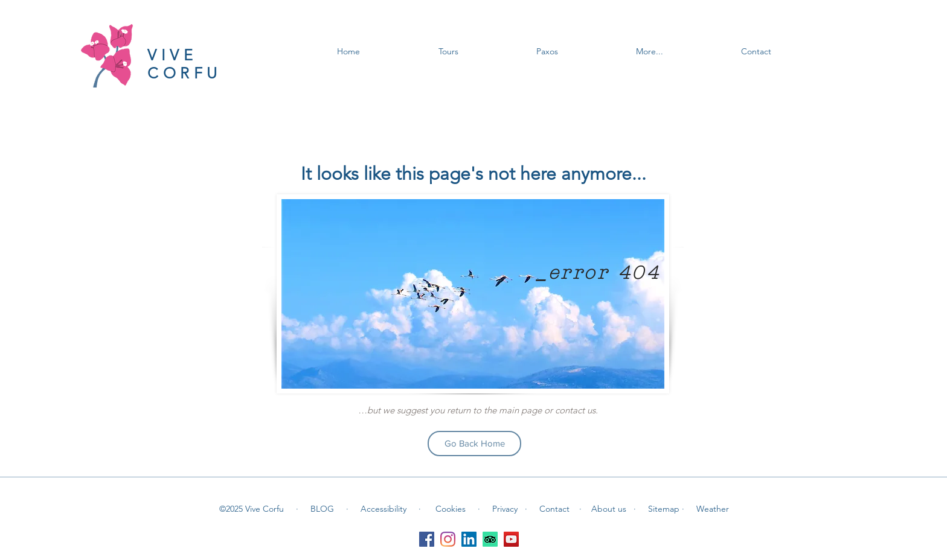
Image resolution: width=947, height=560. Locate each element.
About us (612, 509)
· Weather (705, 509)
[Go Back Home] (474, 444)
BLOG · (329, 509)
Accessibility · (391, 509)
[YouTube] (511, 539)
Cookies (452, 509)
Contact (556, 509)
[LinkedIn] (469, 539)
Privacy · (510, 509)
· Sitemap (658, 509)
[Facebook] (427, 539)
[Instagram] (448, 539)
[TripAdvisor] (490, 539)
